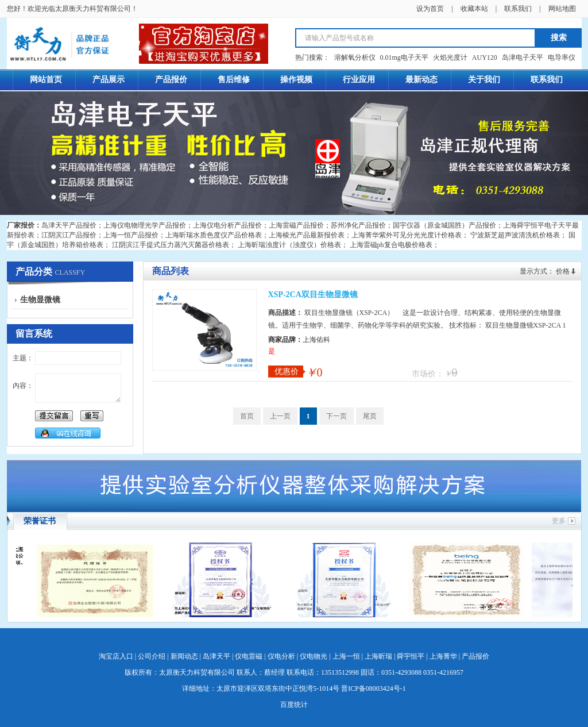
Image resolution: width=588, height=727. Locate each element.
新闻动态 (184, 656)
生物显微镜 (40, 300)
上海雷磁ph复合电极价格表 (391, 245)
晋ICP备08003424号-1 (374, 688)
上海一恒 (346, 656)
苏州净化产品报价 (358, 225)
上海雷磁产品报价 (296, 225)
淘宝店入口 (116, 656)
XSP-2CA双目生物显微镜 (313, 295)
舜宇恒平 (411, 656)
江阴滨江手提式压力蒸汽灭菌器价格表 (171, 245)
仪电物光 (314, 656)
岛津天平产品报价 (69, 225)
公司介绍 (152, 656)
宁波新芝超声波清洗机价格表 (515, 235)
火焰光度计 (450, 57)
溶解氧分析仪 (355, 57)
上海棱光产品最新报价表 (307, 235)
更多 (559, 521)
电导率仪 (562, 57)
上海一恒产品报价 (131, 235)
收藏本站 (474, 9)
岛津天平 (216, 656)
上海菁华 (443, 656)
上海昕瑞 (378, 656)
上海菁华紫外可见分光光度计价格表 (407, 235)
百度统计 (294, 705)
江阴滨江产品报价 (69, 235)
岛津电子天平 (523, 57)
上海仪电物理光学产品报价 (145, 225)
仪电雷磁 (249, 656)
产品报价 (475, 656)
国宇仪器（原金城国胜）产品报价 (444, 225)
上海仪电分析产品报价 (227, 225)
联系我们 (518, 9)
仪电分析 (281, 656)
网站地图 (562, 9)
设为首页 (430, 9)
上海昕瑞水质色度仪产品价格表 (214, 235)
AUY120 (485, 57)
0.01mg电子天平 (404, 57)
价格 (563, 271)
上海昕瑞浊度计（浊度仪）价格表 (289, 245)
